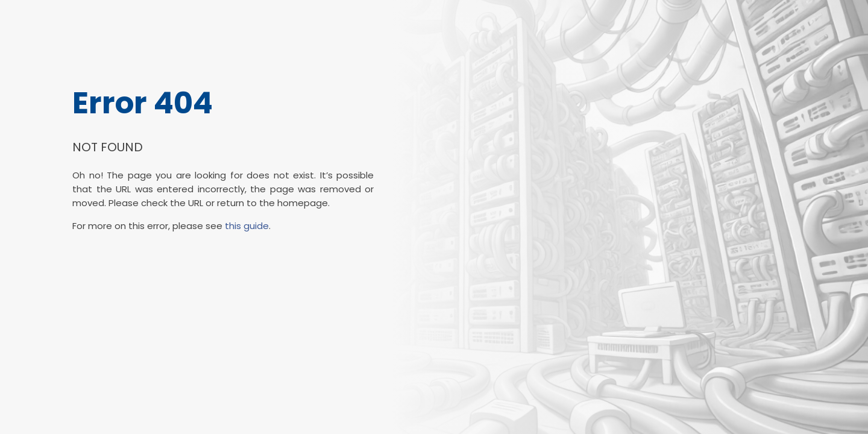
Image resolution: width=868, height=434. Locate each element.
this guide (247, 226)
